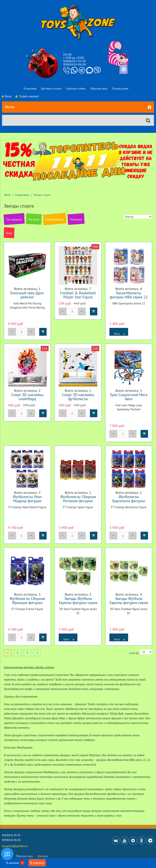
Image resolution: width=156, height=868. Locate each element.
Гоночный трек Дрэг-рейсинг (27, 295)
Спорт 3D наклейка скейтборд (27, 397)
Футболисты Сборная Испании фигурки (78, 499)
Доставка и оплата (51, 89)
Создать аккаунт (27, 96)
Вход (7, 96)
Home (7, 195)
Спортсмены (22, 195)
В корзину (37, 863)
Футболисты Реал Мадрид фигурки (27, 499)
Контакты (43, 856)
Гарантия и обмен (76, 89)
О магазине (30, 89)
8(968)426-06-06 (74, 64)
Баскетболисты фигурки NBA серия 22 (129, 295)
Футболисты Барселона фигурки (129, 499)
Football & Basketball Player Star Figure (78, 295)
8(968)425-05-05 (74, 61)
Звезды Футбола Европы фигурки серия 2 (129, 603)
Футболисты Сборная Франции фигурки (27, 600)
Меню (78, 107)
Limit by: (134, 653)
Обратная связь (99, 89)
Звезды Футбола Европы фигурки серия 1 (78, 603)
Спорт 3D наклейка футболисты (78, 397)
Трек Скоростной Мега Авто (129, 397)
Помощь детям (120, 89)
